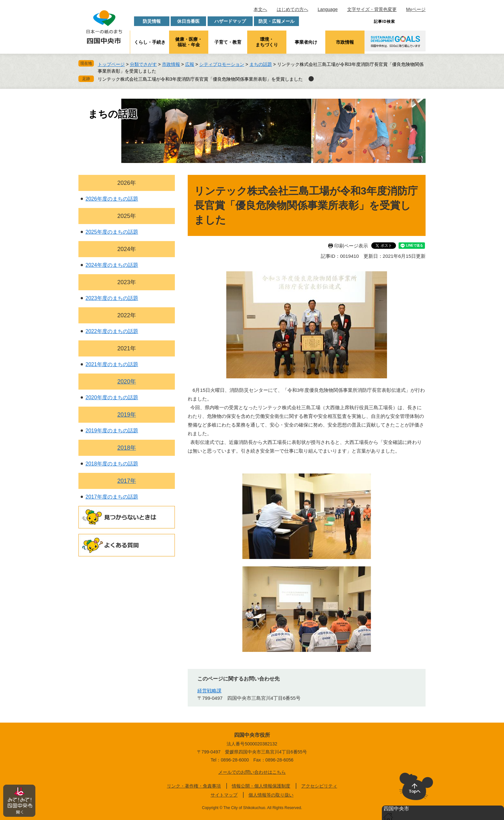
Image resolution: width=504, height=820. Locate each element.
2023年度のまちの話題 (112, 298)
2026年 (127, 183)
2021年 (127, 348)
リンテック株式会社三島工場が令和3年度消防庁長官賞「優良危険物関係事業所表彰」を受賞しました (200, 79)
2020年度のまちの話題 (112, 397)
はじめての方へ (292, 9)
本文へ (260, 9)
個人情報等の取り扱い (271, 795)
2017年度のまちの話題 (112, 497)
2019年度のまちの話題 (112, 431)
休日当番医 (188, 21)
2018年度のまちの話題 (112, 464)
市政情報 (345, 42)
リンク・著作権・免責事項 (194, 786)
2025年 (127, 216)
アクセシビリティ (319, 786)
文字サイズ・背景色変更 (372, 9)
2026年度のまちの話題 (112, 199)
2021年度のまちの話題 (112, 364)
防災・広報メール (276, 21)
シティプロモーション (222, 64)
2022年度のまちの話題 (112, 331)
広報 (190, 64)
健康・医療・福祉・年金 (189, 42)
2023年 (127, 282)
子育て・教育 (228, 42)
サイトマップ (224, 795)
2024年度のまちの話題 (112, 265)
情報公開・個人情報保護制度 (261, 786)
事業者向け (306, 42)
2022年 (127, 315)
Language (328, 9)
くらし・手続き (150, 42)
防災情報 (152, 21)
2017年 (127, 481)
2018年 (127, 448)
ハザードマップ (230, 21)
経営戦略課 (209, 691)
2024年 (127, 249)
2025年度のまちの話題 (112, 232)
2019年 (127, 415)
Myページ (416, 9)
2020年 (127, 382)
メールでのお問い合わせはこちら (252, 772)
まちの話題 (261, 64)
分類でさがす (143, 64)
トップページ (111, 64)
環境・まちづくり (267, 42)
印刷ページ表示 (351, 246)
